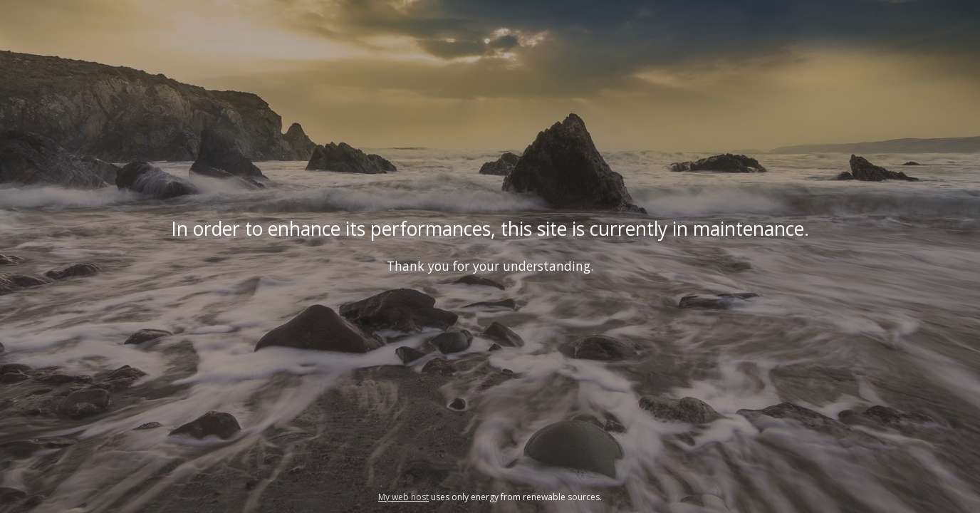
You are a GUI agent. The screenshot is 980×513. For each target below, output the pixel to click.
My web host (403, 497)
